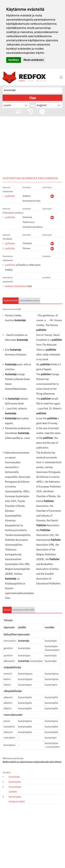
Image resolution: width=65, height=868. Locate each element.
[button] (26, 105)
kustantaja (14, 777)
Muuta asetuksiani (34, 60)
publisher (10, 196)
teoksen (9, 286)
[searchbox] (32, 90)
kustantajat (15, 782)
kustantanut (20, 286)
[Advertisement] (32, 152)
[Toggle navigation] (61, 77)
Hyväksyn (14, 60)
